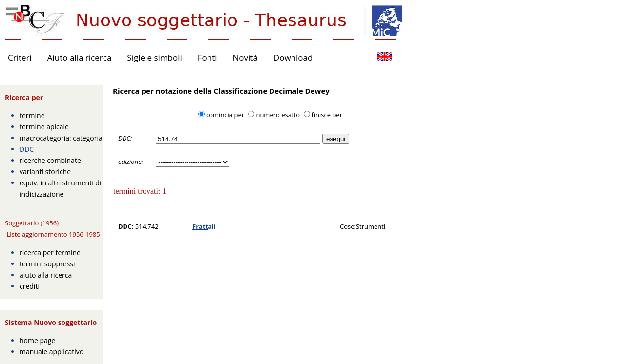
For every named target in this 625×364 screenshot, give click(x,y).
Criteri (20, 57)
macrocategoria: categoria (61, 138)
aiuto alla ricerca (46, 275)
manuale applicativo (52, 352)
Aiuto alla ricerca (80, 57)
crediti (30, 286)
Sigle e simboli (154, 57)
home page (37, 340)
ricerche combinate (50, 160)
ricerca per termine (50, 253)
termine (32, 115)
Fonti (208, 57)
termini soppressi (47, 264)
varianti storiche (45, 172)
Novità (245, 57)
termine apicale (44, 127)
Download (293, 57)
